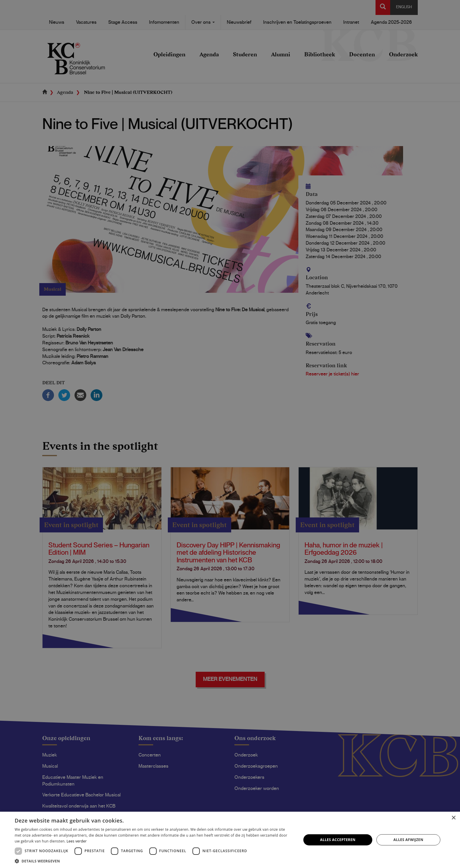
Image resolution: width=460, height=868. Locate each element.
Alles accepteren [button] (338, 840)
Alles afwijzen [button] (408, 840)
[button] (154, 861)
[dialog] (230, 434)
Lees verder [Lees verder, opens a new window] (77, 841)
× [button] (453, 818)
